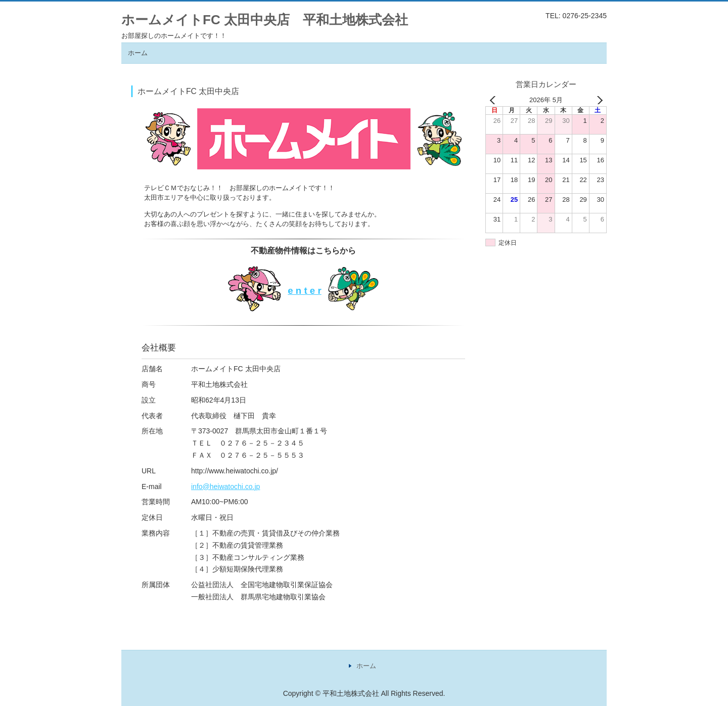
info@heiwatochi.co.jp (225, 487)
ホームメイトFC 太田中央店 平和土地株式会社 (265, 20)
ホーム (138, 53)
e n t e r (304, 291)
